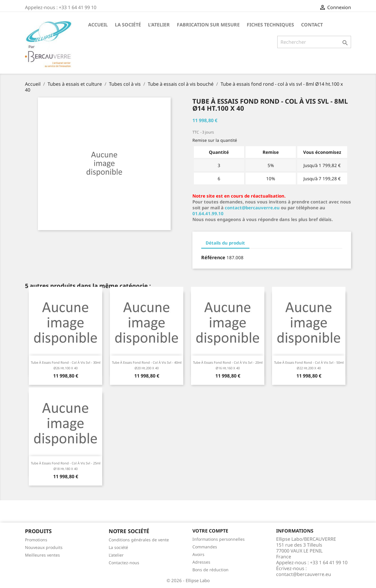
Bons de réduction (210, 570)
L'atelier (159, 25)
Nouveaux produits (44, 547)
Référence (213, 257)
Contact (312, 25)
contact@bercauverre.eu (252, 208)
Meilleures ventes (42, 555)
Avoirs (198, 554)
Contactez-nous (124, 563)
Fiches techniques (270, 25)
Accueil (98, 25)
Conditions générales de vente (139, 540)
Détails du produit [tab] (225, 243)
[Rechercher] (314, 42)
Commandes (205, 547)
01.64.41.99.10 (208, 213)
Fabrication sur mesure (208, 25)
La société (128, 25)
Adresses (201, 562)
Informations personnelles (219, 539)
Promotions (36, 540)
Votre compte (210, 531)
